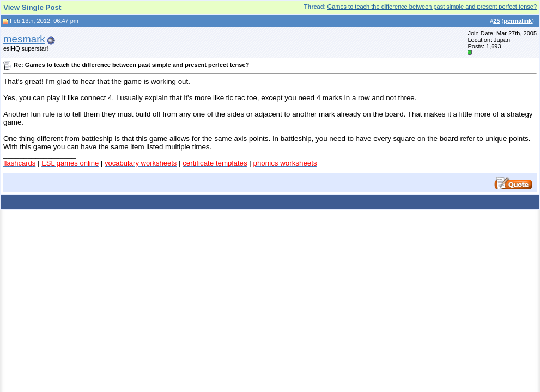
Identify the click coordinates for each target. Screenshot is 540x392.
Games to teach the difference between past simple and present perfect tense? (432, 7)
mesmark (24, 39)
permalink (518, 21)
